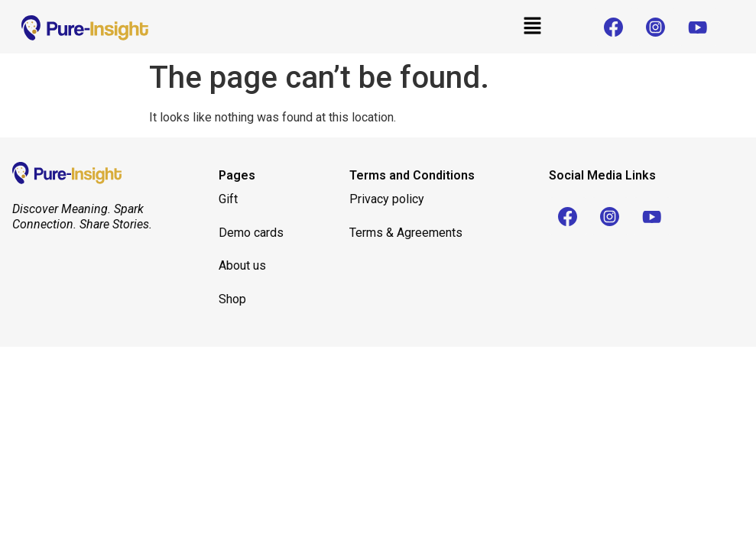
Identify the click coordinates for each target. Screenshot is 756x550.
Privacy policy (387, 199)
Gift (228, 199)
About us (244, 265)
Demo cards (251, 233)
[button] (532, 27)
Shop (232, 299)
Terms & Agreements (406, 233)
